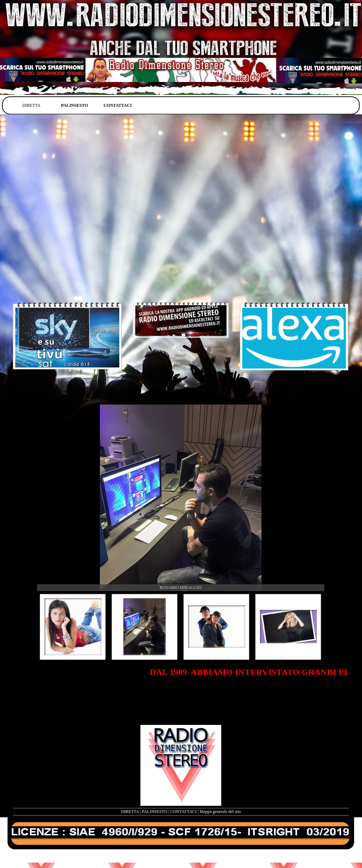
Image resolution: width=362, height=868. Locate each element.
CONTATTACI (183, 812)
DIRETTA (130, 812)
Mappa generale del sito (220, 812)
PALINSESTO (155, 812)
